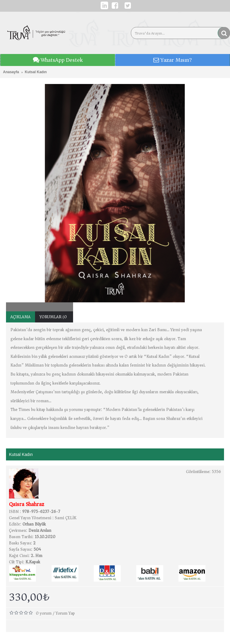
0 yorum (44, 613)
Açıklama (21, 317)
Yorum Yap (65, 613)
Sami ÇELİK (66, 518)
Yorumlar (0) (54, 317)
